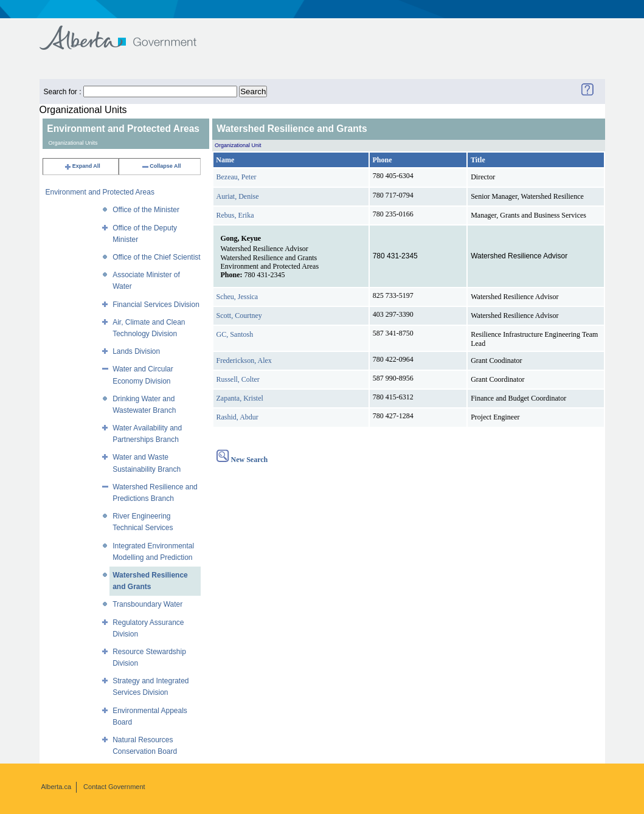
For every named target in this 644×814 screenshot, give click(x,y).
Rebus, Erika (235, 215)
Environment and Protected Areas (100, 192)
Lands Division (136, 351)
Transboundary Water (147, 604)
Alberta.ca (57, 787)
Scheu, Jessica (237, 297)
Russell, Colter (238, 379)
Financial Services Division (156, 305)
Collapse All (161, 166)
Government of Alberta (128, 32)
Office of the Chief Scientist (157, 257)
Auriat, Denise (238, 196)
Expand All (82, 166)
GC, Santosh (235, 334)
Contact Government (114, 787)
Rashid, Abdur (237, 417)
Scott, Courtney (239, 316)
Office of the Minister (146, 210)
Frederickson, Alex (244, 360)
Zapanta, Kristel (240, 398)
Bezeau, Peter (237, 177)
